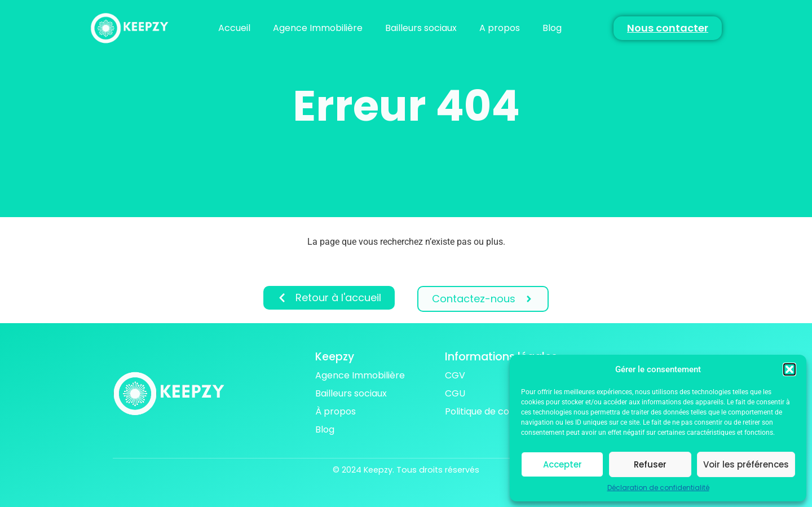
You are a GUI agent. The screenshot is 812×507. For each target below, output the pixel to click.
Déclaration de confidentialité (658, 488)
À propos (336, 411)
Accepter (562, 464)
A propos (500, 28)
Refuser (650, 464)
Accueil (234, 28)
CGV (455, 375)
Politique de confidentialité (503, 411)
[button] (789, 369)
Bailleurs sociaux (421, 28)
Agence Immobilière (318, 28)
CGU (455, 393)
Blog (552, 28)
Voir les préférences (746, 464)
